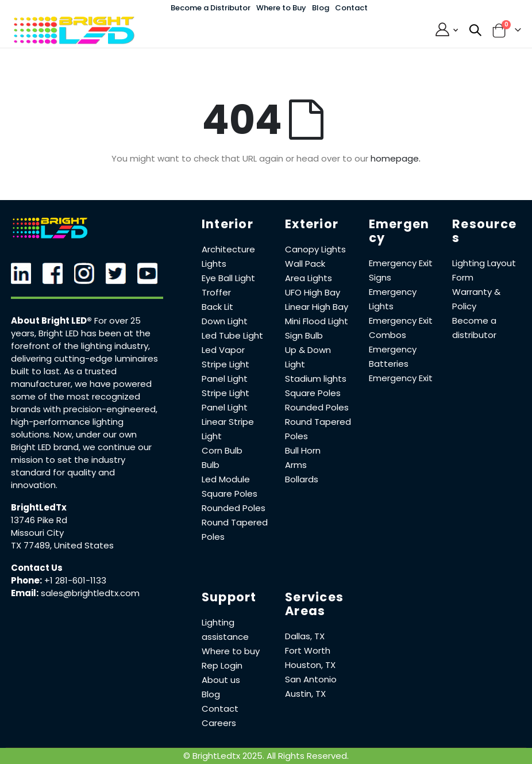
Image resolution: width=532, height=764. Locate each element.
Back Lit (217, 307)
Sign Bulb (304, 335)
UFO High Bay (313, 292)
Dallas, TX (305, 636)
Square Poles (230, 494)
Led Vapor (223, 350)
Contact (351, 8)
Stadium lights (316, 379)
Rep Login (222, 665)
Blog (321, 8)
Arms (296, 465)
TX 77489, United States (62, 545)
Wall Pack (305, 264)
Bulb (211, 465)
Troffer (216, 292)
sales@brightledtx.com (90, 593)
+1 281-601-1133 (75, 580)
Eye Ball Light (228, 278)
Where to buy (231, 651)
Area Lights (309, 278)
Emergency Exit (401, 378)
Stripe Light (225, 364)
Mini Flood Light (317, 321)
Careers (219, 723)
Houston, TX (310, 665)
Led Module (226, 479)
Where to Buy (281, 8)
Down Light (225, 321)
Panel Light (225, 379)
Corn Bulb (222, 450)
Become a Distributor (211, 8)
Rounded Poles (234, 508)
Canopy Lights (315, 249)
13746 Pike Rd (39, 520)
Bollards (302, 479)
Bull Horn (303, 450)
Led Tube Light (232, 335)
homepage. (396, 158)
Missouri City (37, 533)
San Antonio (311, 679)
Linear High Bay (317, 307)
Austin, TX (305, 694)
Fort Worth (308, 650)
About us (221, 680)
